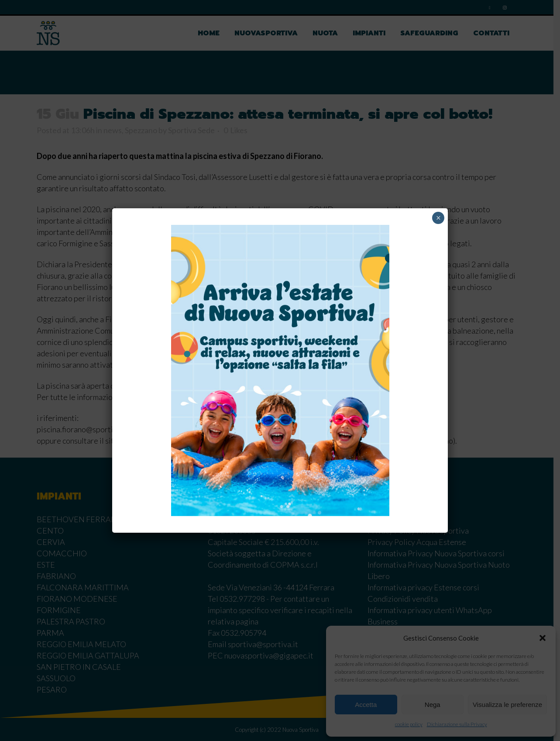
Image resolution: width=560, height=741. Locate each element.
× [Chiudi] (438, 218)
